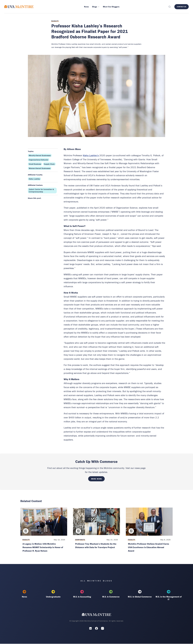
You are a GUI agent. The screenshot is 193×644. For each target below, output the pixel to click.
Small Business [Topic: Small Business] (35, 164)
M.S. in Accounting (82, 594)
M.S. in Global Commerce (140, 594)
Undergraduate (53, 594)
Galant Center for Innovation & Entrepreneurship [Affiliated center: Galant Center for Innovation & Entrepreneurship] (41, 190)
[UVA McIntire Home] (97, 615)
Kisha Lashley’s (91, 155)
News (24, 594)
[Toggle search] (169, 7)
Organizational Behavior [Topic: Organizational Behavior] (39, 160)
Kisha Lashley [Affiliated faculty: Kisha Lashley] (34, 179)
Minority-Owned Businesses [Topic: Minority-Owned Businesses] (40, 155)
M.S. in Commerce (111, 594)
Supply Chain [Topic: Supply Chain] (49, 164)
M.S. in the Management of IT (169, 596)
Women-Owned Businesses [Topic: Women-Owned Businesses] (40, 168)
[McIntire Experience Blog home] (19, 7)
